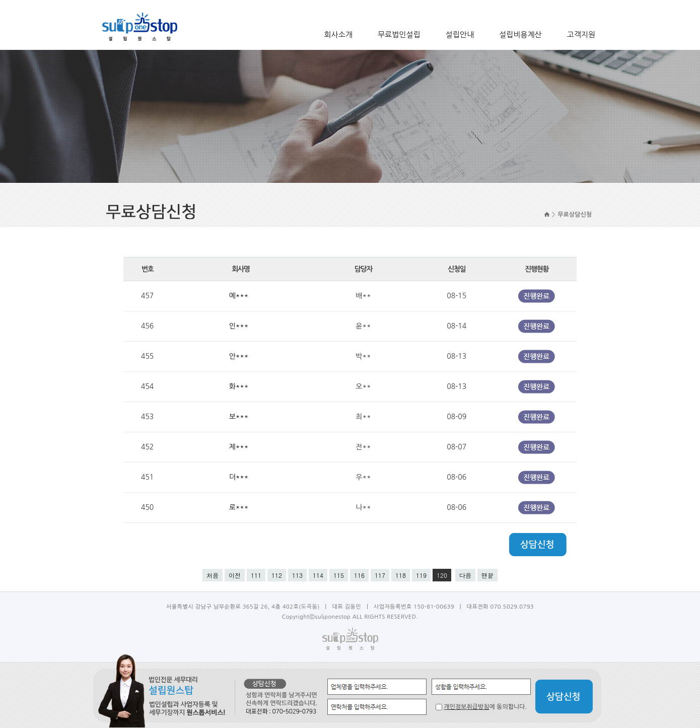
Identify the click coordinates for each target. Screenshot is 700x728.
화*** (240, 386)
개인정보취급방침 (466, 707)
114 (318, 575)
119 (421, 575)
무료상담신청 (575, 215)
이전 (235, 575)
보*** (240, 417)
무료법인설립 (399, 35)
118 (401, 575)
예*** (240, 296)
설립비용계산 (520, 35)
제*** (240, 447)
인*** (240, 326)
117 (380, 575)
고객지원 (581, 35)
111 (256, 575)
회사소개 (338, 35)
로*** (240, 507)
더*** (240, 477)
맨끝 (487, 575)
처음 (213, 575)
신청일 (457, 269)
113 (297, 575)
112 (277, 575)
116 (359, 575)
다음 (465, 575)
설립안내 (460, 35)
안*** (240, 356)
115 (339, 575)
